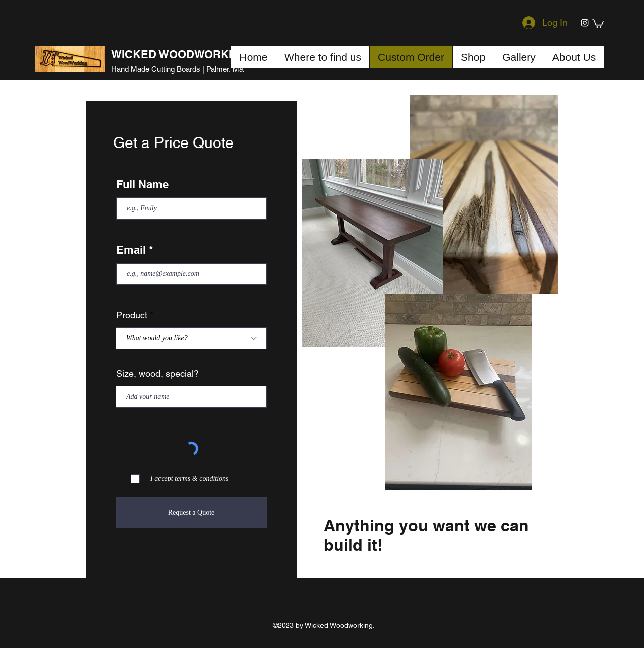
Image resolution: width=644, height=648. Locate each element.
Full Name (142, 184)
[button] (598, 23)
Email (131, 250)
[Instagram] (585, 23)
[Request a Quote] (191, 513)
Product (132, 315)
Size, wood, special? (157, 374)
